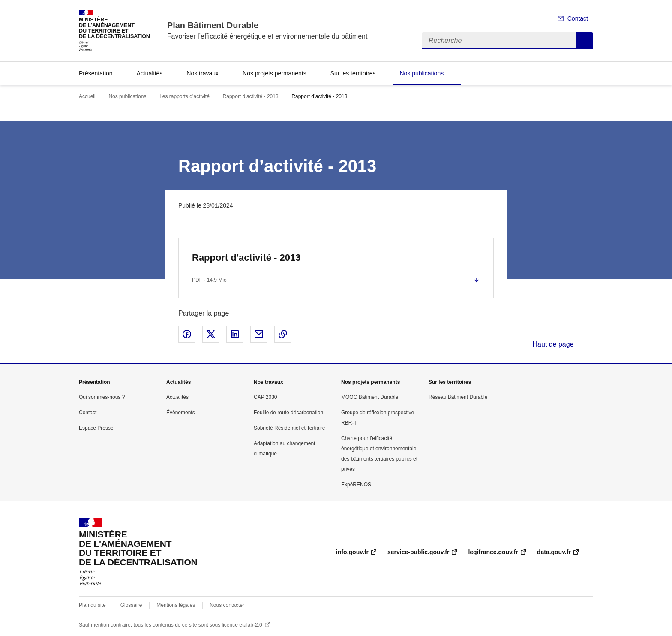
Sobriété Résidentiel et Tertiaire (289, 428)
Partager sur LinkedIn (235, 334)
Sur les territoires (353, 73)
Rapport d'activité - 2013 (246, 258)
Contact (578, 18)
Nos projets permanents (274, 73)
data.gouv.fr (554, 552)
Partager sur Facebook (187, 334)
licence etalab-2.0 (242, 625)
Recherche (585, 41)
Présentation (96, 73)
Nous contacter (227, 605)
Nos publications (421, 73)
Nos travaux (202, 73)
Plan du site (92, 605)
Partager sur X (211, 334)
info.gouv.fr (352, 552)
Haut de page (552, 344)
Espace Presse (96, 428)
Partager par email (259, 334)
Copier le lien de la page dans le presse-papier (283, 334)
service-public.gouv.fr (418, 552)
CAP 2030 (265, 397)
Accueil (87, 96)
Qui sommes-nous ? (102, 397)
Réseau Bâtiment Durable (458, 397)
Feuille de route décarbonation (288, 413)
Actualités (150, 73)
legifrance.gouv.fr (493, 552)
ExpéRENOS (356, 485)
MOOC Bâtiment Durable (370, 397)
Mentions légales (176, 605)
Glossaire (131, 605)
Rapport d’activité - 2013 (251, 96)
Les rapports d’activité (184, 96)
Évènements (181, 413)
